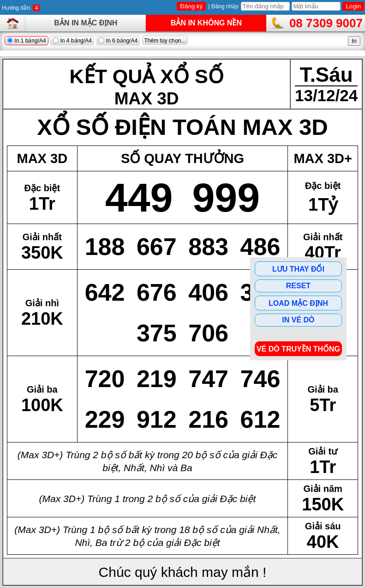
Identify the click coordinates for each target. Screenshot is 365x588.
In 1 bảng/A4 (27, 41)
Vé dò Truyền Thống (298, 349)
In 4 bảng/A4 (72, 41)
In (354, 41)
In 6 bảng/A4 (118, 41)
